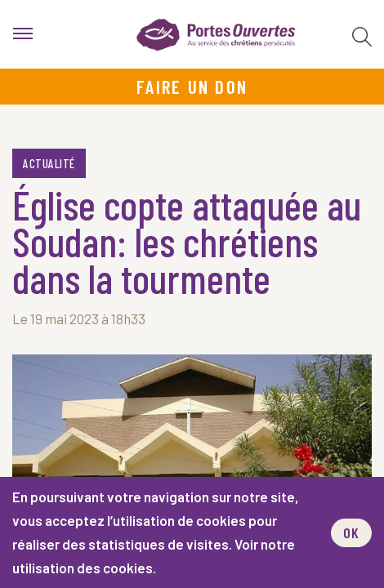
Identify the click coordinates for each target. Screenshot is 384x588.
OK (351, 532)
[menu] (23, 34)
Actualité (49, 163)
